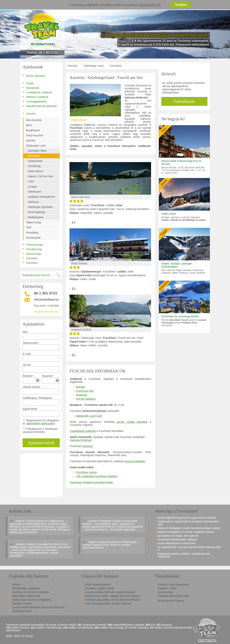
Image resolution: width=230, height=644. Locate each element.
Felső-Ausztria (34, 135)
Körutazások (33, 238)
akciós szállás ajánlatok (131, 422)
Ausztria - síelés (167, 588)
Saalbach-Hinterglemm (41, 197)
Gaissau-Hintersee (81, 440)
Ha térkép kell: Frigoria (171, 601)
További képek (78, 120)
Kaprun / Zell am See (40, 176)
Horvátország (32, 249)
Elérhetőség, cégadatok (26, 588)
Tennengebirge (37, 212)
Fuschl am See (85, 391)
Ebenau (80, 387)
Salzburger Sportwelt (40, 207)
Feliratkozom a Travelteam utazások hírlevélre (40, 430)
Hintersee (82, 395)
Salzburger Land (36, 146)
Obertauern (35, 192)
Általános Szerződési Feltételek (30, 592)
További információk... (47, 312)
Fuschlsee (34, 156)
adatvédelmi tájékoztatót (41, 423)
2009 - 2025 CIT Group (19, 636)
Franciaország (33, 244)
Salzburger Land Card (89, 416)
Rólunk (16, 585)
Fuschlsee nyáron (86, 472)
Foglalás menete (22, 603)
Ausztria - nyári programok (173, 585)
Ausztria (29, 113)
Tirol (29, 227)
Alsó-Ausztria (34, 120)
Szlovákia (30, 258)
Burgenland (33, 130)
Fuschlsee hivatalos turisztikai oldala (91, 482)
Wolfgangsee (36, 217)
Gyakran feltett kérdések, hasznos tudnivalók (38, 607)
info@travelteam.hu (46, 300)
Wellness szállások (35, 97)
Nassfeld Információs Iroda (173, 596)
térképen (88, 446)
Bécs (29, 125)
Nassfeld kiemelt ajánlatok (40, 106)
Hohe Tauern (35, 171)
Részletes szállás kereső (99, 588)
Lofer (31, 181)
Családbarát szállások (37, 92)
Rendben (181, 5)
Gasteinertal (35, 161)
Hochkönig (34, 166)
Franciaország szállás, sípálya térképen (108, 603)
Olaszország (32, 254)
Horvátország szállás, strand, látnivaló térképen (113, 600)
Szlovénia (30, 263)
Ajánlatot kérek (41, 443)
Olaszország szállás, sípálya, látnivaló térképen (113, 596)
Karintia (30, 141)
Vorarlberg (32, 233)
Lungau (32, 187)
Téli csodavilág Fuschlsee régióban (97, 476)
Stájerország (33, 222)
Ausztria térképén (135, 461)
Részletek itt (150, 5)
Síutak (28, 83)
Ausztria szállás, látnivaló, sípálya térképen (110, 592)
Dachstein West (37, 151)
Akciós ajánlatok (34, 76)
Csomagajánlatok (35, 101)
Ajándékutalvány (22, 611)
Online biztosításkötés (98, 585)
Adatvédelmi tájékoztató (26, 596)
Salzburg (33, 202)
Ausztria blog (165, 592)
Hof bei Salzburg (86, 399)
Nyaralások (31, 88)
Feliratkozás (184, 101)
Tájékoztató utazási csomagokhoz (32, 600)
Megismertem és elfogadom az (41, 422)
